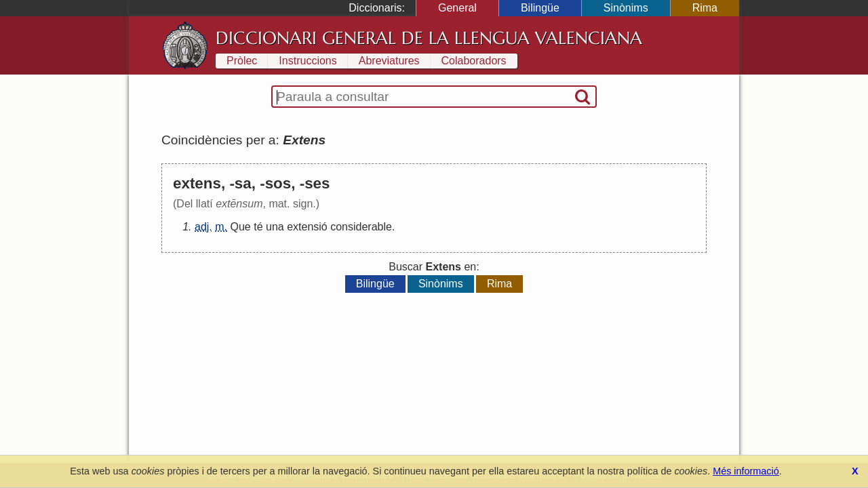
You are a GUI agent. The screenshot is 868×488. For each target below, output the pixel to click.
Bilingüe (540, 8)
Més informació (746, 471)
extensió (307, 227)
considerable (361, 227)
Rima (705, 8)
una (275, 227)
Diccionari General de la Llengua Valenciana (429, 38)
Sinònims (626, 8)
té (258, 227)
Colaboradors (474, 61)
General (457, 8)
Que (240, 227)
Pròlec (242, 61)
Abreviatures (389, 61)
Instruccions (308, 61)
